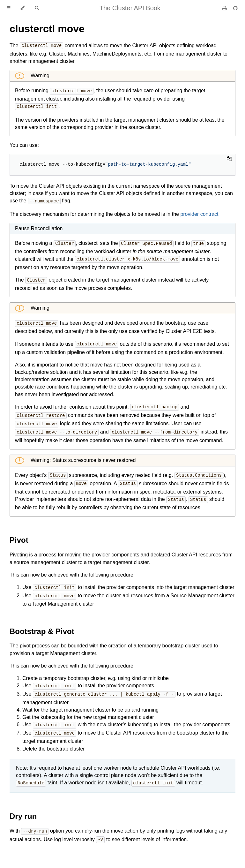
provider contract (199, 213)
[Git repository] (235, 8)
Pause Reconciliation (39, 227)
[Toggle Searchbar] (37, 8)
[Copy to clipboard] (229, 158)
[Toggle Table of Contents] (8, 8)
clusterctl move (47, 29)
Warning (39, 75)
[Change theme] (22, 8)
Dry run (23, 809)
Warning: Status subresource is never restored (83, 456)
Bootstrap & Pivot (42, 626)
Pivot (19, 535)
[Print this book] (225, 8)
